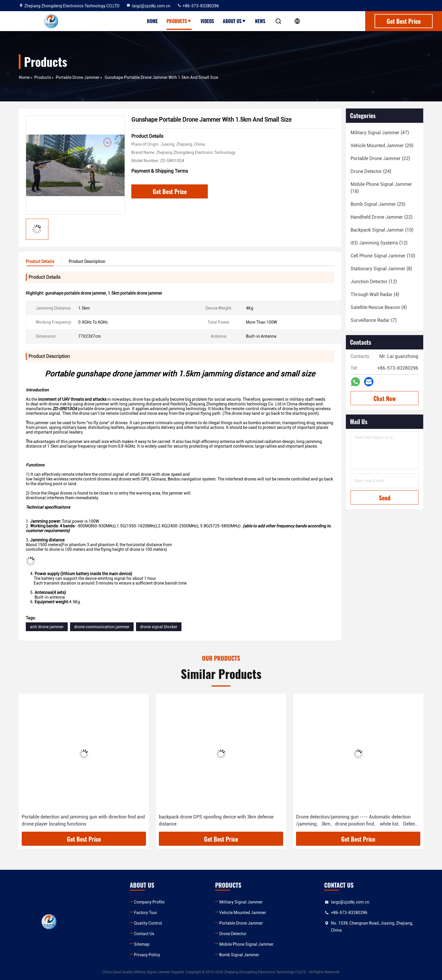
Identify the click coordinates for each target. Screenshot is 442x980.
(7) (374, 320)
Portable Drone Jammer (78, 77)
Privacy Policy (147, 955)
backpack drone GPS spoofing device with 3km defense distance (216, 820)
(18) (381, 188)
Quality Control (148, 923)
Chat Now (385, 398)
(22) (380, 158)
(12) (379, 243)
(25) (378, 204)
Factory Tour (146, 913)
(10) (382, 230)
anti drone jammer (47, 627)
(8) (381, 269)
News (260, 21)
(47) (380, 133)
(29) (382, 146)
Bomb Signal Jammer (239, 955)
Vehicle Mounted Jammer (243, 913)
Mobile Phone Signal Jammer (246, 944)
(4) (375, 294)
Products (179, 21)
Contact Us (144, 934)
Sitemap (142, 944)
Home (152, 21)
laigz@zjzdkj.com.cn (148, 6)
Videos (207, 21)
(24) (371, 171)
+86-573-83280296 (198, 6)
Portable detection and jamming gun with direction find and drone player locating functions (83, 820)
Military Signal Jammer (241, 902)
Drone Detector (233, 934)
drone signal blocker (159, 627)
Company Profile (149, 902)
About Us (234, 21)
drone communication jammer (102, 627)
